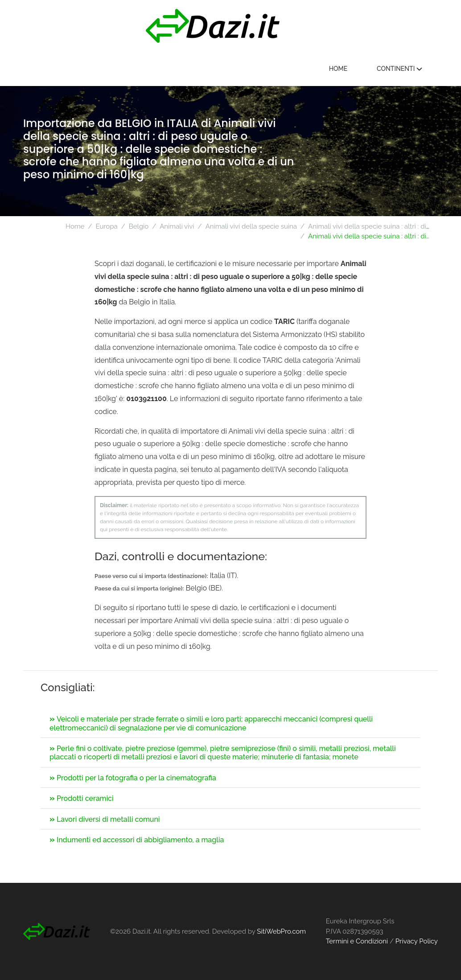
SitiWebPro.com (281, 931)
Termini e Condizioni (357, 941)
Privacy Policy (417, 941)
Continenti (401, 69)
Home (340, 69)
